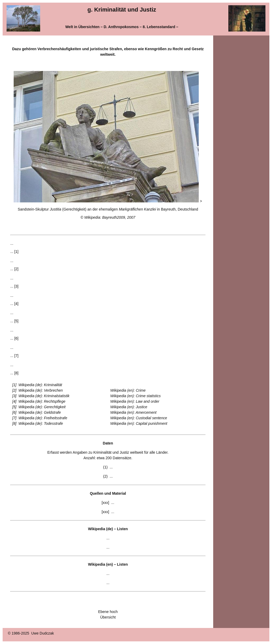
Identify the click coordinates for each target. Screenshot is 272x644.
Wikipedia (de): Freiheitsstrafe (43, 418)
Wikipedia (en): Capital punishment (139, 423)
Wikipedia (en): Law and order (135, 401)
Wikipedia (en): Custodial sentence (139, 418)
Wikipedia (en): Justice (129, 407)
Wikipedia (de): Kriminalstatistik (44, 396)
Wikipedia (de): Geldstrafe (40, 412)
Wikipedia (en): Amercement (133, 412)
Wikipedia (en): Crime (128, 390)
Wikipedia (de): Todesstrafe (41, 423)
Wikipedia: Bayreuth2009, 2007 (110, 217)
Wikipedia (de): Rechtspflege (42, 401)
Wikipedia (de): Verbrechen (41, 390)
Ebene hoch (108, 612)
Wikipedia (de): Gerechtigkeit (42, 407)
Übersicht (108, 617)
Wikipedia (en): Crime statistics (135, 396)
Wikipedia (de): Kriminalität (40, 385)
